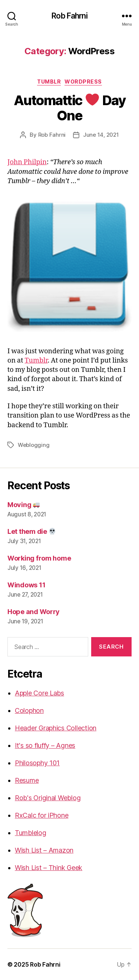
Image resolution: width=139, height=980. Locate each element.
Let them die (32, 531)
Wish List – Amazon (44, 850)
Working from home (39, 558)
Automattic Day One (70, 108)
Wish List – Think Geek (49, 868)
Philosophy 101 (37, 763)
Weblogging (34, 445)
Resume (27, 780)
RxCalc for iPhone (42, 815)
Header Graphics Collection (56, 728)
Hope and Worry (34, 612)
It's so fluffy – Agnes (45, 745)
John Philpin (27, 162)
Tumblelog (31, 833)
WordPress (83, 82)
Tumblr (49, 82)
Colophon (29, 710)
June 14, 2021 (101, 135)
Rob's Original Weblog (48, 798)
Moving (24, 505)
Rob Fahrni (69, 16)
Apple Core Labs (39, 693)
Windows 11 (26, 585)
